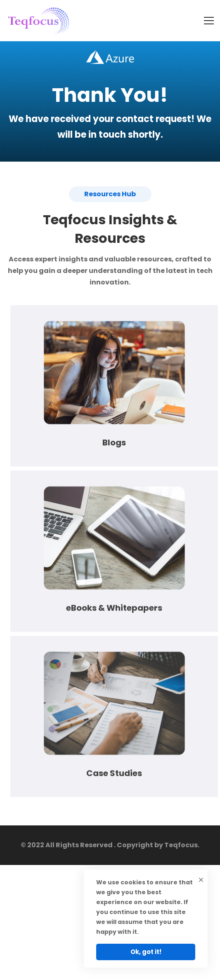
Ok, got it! (146, 952)
